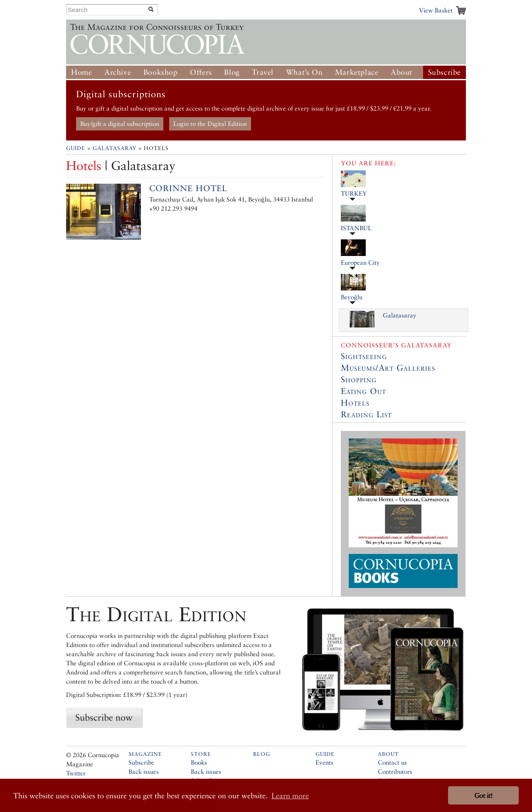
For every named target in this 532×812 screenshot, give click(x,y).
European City (360, 262)
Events (324, 762)
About (401, 72)
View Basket (436, 10)
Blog (232, 72)
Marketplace (357, 72)
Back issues (144, 771)
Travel (263, 72)
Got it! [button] (483, 796)
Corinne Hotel (188, 188)
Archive (118, 72)
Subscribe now (104, 717)
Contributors (395, 771)
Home (81, 72)
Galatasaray (115, 148)
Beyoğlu (352, 297)
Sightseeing (364, 356)
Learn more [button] (290, 796)
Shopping (359, 379)
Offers (201, 72)
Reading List (366, 414)
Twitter (76, 773)
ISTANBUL (356, 228)
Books (199, 762)
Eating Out (363, 391)
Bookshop (161, 72)
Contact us (392, 762)
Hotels (355, 403)
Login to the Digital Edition (210, 124)
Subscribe (445, 72)
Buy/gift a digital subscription (120, 124)
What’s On (304, 72)
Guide (76, 148)
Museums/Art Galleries (388, 368)
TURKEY (354, 193)
